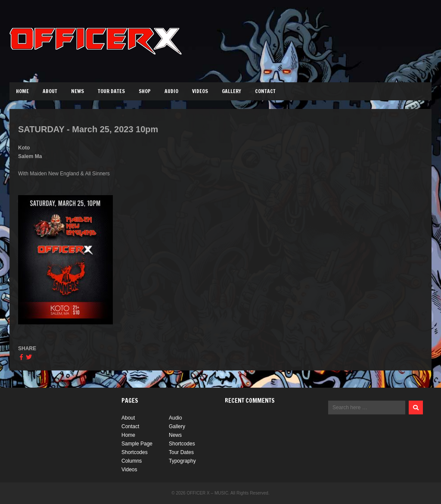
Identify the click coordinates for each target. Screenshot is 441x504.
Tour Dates (111, 91)
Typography (182, 461)
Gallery (231, 91)
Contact (265, 91)
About (50, 91)
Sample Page (137, 444)
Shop (145, 91)
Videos (200, 91)
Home (22, 91)
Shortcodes (182, 444)
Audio (171, 91)
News (78, 91)
